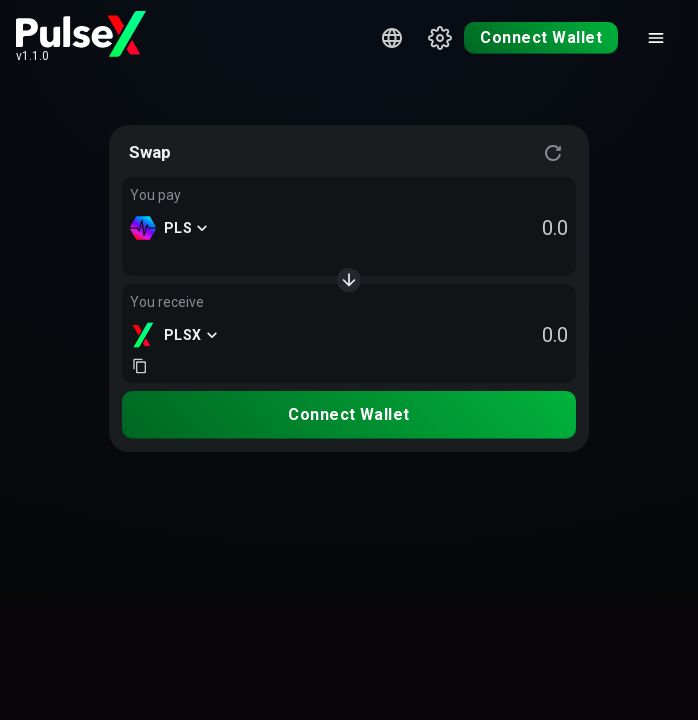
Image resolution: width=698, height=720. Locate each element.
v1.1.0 (32, 56)
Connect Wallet (541, 37)
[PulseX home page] (81, 34)
